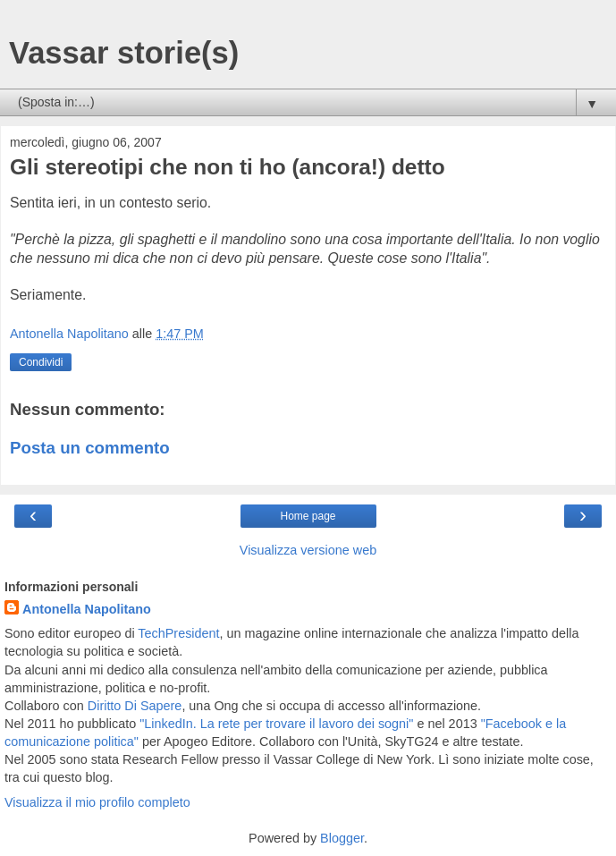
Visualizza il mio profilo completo (97, 802)
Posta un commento (90, 448)
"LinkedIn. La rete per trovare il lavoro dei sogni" (276, 724)
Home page (308, 516)
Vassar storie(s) (124, 53)
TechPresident (178, 633)
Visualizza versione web (308, 550)
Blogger (342, 838)
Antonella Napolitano (87, 609)
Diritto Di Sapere (135, 706)
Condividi (41, 362)
